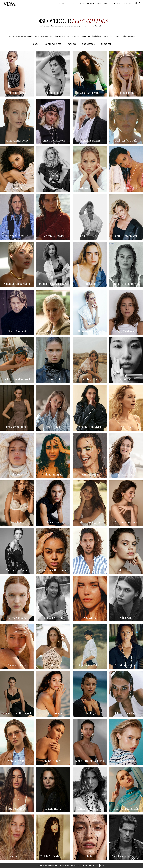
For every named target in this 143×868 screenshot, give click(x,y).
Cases (82, 4)
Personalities (94, 4)
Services (72, 4)
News (107, 4)
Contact (128, 4)
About (62, 4)
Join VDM (116, 4)
